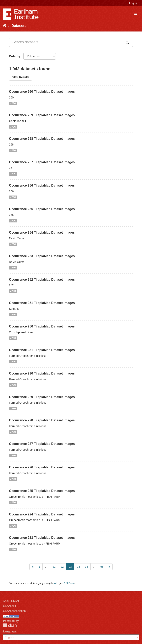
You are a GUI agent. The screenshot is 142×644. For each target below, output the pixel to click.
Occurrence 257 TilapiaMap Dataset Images (42, 162)
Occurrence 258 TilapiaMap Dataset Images (42, 139)
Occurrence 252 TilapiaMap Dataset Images (42, 280)
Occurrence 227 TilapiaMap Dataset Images (42, 444)
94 (78, 567)
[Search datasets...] (66, 42)
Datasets (19, 26)
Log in (133, 3)
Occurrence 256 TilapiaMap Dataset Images (42, 185)
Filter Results (20, 77)
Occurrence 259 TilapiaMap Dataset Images (42, 115)
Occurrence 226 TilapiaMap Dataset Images (42, 467)
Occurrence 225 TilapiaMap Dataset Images (42, 491)
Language (10, 631)
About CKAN (11, 601)
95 (86, 567)
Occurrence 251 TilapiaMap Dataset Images (42, 303)
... (46, 567)
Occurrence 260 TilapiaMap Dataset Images (42, 92)
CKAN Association (14, 611)
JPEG (13, 103)
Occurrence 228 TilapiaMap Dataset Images (42, 420)
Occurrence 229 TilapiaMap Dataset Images (42, 397)
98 (102, 567)
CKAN (10, 625)
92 (62, 567)
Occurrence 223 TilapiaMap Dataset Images (42, 538)
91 (54, 567)
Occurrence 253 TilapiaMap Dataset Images (42, 256)
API (56, 583)
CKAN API (9, 606)
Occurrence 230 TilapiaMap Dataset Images (42, 373)
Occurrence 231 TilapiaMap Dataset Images (42, 350)
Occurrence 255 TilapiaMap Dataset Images (42, 209)
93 (70, 567)
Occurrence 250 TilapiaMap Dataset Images (42, 326)
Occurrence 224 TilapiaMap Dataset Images (42, 514)
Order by (15, 56)
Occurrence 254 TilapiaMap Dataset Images (42, 233)
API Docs (69, 583)
